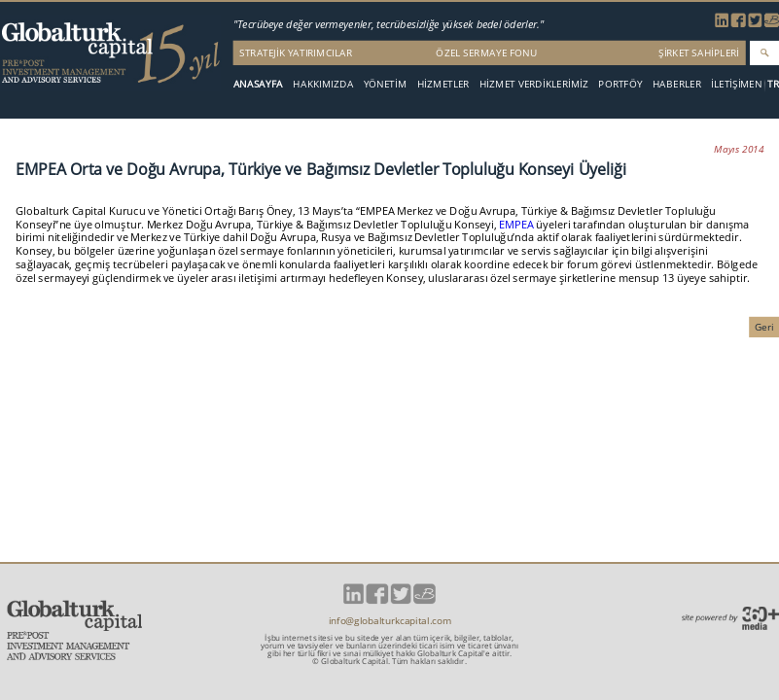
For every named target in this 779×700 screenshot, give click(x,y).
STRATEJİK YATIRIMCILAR (296, 52)
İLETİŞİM (730, 83)
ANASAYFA (258, 83)
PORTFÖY (620, 83)
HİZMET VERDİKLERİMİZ (534, 83)
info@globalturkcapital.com (390, 621)
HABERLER (677, 83)
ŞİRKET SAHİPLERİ (699, 52)
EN (755, 84)
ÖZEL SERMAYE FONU (486, 52)
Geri (764, 327)
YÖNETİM (386, 83)
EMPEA (517, 224)
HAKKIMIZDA (323, 83)
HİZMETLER (443, 83)
